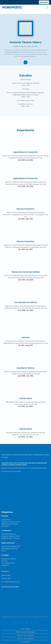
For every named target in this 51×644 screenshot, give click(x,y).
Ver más (39, 158)
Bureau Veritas (26, 80)
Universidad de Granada (25, 100)
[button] (48, 8)
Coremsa (25, 89)
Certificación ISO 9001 (10, 587)
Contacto (5, 571)
